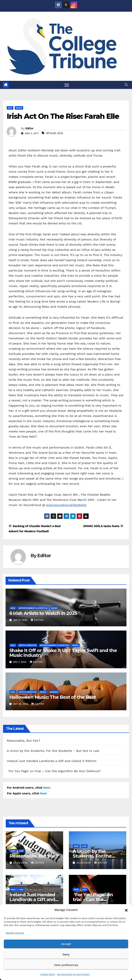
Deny (66, 955)
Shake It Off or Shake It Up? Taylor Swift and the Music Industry (63, 653)
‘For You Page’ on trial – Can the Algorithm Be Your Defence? (54, 771)
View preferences (66, 965)
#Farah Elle (55, 133)
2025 (13, 608)
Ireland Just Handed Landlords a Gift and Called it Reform (52, 761)
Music (19, 108)
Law (21, 851)
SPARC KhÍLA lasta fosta (103, 526)
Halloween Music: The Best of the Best (53, 697)
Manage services (15, 933)
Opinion (54, 692)
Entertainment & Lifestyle (33, 608)
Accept (66, 944)
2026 (13, 851)
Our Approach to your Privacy (73, 974)
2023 (13, 645)
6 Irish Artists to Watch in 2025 (43, 613)
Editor (29, 128)
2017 (10, 108)
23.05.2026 (21, 863)
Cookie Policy (48, 974)
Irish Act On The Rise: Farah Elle (63, 116)
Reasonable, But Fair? (24, 741)
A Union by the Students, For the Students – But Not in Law (53, 751)
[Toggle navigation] (67, 85)
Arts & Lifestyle (28, 645)
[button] (126, 910)
